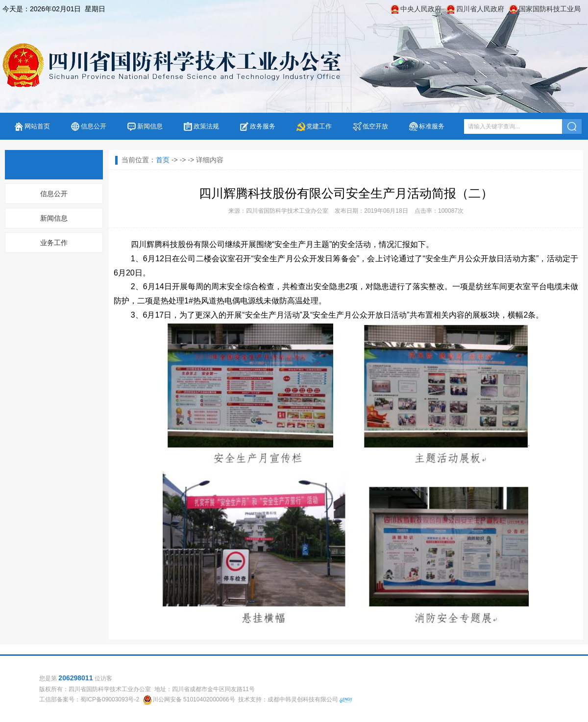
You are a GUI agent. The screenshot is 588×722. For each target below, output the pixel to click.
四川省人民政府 (480, 9)
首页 (163, 160)
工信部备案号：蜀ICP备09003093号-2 (89, 699)
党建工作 (319, 126)
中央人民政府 (421, 9)
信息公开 (94, 126)
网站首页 (37, 126)
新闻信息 (150, 126)
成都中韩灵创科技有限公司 (303, 699)
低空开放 (375, 126)
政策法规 (206, 126)
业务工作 (54, 243)
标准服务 (432, 126)
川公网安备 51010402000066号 (194, 699)
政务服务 (263, 126)
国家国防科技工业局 (550, 9)
